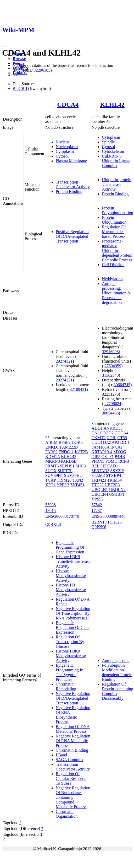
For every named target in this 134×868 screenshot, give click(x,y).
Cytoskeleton (113, 151)
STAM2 (98, 475)
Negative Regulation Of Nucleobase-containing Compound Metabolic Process (73, 797)
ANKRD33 (113, 428)
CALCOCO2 (103, 433)
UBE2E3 (112, 485)
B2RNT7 (99, 522)
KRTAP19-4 (102, 452)
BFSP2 (65, 442)
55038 (51, 505)
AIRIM (51, 442)
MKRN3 (53, 461)
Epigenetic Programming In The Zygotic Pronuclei (69, 672)
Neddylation (112, 279)
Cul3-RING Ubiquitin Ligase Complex (116, 161)
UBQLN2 (117, 490)
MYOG (120, 452)
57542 (97, 505)
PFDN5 (98, 461)
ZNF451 (77, 485)
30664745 (122, 385)
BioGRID (21, 88)
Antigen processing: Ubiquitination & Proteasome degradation (116, 293)
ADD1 (97, 428)
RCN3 (124, 461)
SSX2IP (117, 471)
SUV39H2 (73, 475)
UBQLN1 (100, 490)
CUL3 (97, 442)
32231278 (110, 394)
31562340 (110, 375)
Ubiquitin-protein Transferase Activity (117, 184)
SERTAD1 (109, 466)
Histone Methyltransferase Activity (71, 576)
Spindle (108, 142)
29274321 (64, 361)
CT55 (122, 438)
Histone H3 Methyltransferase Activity (71, 590)
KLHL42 (112, 105)
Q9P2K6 (99, 527)
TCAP (51, 480)
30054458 (110, 413)
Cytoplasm (65, 151)
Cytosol (62, 156)
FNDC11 (66, 452)
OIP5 (96, 457)
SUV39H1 (54, 475)
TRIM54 (114, 480)
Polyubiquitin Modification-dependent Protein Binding (117, 672)
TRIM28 (64, 480)
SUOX (51, 471)
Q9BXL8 (53, 524)
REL (96, 466)
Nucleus (63, 142)
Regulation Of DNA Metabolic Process (73, 729)
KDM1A (53, 457)
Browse (19, 59)
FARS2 (51, 452)
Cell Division (113, 265)
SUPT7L (65, 471)
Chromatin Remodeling (66, 686)
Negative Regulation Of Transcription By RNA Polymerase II (73, 613)
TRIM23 (99, 480)
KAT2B (81, 452)
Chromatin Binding (72, 750)
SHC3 (81, 466)
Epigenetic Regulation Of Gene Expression (73, 627)
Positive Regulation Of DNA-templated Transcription (72, 236)
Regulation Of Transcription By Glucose (70, 642)
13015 (51, 511)
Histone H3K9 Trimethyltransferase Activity (73, 561)
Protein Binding (69, 192)
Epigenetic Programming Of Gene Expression (70, 547)
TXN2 (78, 480)
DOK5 (77, 442)
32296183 (42, 70)
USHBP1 (117, 494)
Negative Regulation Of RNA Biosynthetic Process (73, 715)
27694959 (113, 366)
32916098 (110, 352)
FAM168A (100, 447)
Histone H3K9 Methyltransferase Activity (71, 656)
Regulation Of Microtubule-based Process (114, 232)
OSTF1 (107, 457)
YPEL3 (63, 485)
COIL (112, 438)
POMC (111, 461)
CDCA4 (68, 105)
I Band (61, 755)
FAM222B (69, 447)
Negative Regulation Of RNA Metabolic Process (73, 741)
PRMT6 (52, 466)
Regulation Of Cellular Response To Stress (71, 778)
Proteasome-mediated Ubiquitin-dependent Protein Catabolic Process (117, 250)
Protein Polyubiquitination (118, 210)
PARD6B (69, 461)
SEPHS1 (67, 466)
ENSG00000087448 (109, 516)
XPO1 (51, 485)
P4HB (120, 457)
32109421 (78, 389)
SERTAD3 (100, 471)
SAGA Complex (69, 760)
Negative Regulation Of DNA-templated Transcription (73, 698)
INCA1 (117, 447)
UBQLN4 (100, 494)
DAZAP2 (111, 442)
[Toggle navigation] (4, 46)
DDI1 (125, 442)
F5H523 (115, 522)
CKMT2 (99, 438)
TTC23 (98, 485)
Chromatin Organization (67, 814)
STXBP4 (114, 475)
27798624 (113, 404)
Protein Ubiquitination (114, 220)
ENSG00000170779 (62, 516)
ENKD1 (52, 447)
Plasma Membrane (71, 161)
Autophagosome (116, 661)
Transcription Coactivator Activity (73, 184)
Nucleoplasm (67, 147)
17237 (97, 511)
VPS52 (97, 499)
